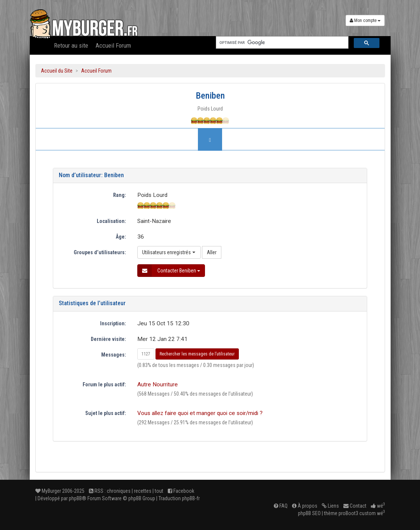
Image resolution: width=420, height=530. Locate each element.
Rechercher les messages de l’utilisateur (197, 354)
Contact (355, 506)
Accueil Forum (113, 45)
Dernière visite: (108, 339)
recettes (143, 491)
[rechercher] (281, 43)
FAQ (281, 506)
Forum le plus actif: (104, 384)
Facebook (181, 491)
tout (159, 491)
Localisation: (111, 221)
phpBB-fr (191, 498)
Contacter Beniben (169, 271)
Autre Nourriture (158, 384)
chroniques (119, 491)
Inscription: (113, 323)
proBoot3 (348, 513)
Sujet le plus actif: (106, 413)
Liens (330, 506)
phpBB (75, 498)
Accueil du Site (57, 71)
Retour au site (71, 45)
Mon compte (365, 20)
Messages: (114, 355)
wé (378, 506)
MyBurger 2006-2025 (60, 491)
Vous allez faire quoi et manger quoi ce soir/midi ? (200, 413)
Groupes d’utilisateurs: (100, 252)
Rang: (120, 195)
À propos (305, 506)
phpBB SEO (309, 513)
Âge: (121, 237)
